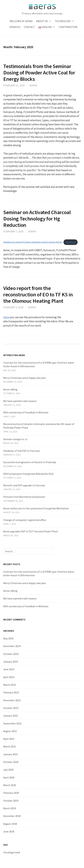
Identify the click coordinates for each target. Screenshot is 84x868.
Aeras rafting (10, 389)
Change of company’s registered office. (25, 520)
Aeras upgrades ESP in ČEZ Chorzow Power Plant (31, 531)
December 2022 (12, 700)
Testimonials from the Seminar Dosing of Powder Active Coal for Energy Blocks (39, 73)
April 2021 (9, 739)
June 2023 (9, 669)
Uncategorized (12, 852)
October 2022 (11, 708)
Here (6, 317)
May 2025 (8, 638)
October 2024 (11, 654)
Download (71, 242)
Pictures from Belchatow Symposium (24, 497)
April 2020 (9, 777)
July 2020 (8, 770)
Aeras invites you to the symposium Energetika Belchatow (36, 508)
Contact (29, 27)
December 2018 (12, 816)
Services (15, 27)
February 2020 (11, 793)
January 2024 (10, 662)
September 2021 (12, 723)
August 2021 (10, 731)
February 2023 (11, 692)
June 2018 (9, 831)
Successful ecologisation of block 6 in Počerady (30, 462)
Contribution (68, 27)
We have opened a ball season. (20, 401)
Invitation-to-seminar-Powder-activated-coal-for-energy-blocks (33, 242)
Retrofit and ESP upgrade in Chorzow (24, 485)
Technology (63, 21)
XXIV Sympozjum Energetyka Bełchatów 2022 (28, 474)
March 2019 (10, 808)
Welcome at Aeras (21, 21)
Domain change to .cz (15, 439)
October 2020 (11, 762)
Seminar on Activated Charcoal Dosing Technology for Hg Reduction (37, 219)
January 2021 (10, 754)
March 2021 (10, 746)
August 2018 (10, 824)
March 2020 (10, 785)
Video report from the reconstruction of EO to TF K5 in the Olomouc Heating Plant (38, 294)
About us (42, 21)
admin (33, 85)
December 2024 (12, 646)
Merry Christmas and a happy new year (25, 378)
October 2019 (11, 801)
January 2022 (10, 716)
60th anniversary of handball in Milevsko (26, 412)
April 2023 (9, 677)
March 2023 (10, 685)
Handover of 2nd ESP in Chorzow (21, 451)
